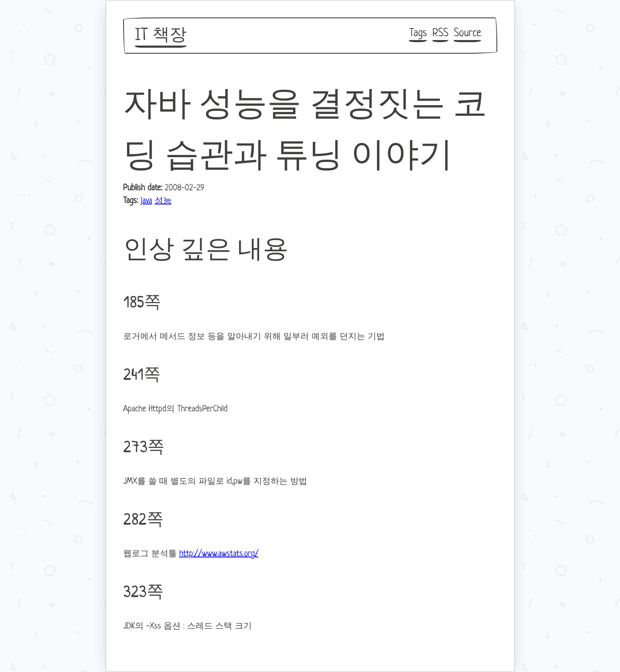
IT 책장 (161, 36)
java (146, 201)
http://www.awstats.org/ (219, 554)
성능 (163, 201)
